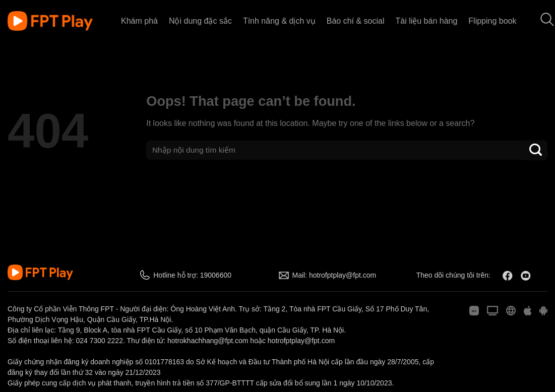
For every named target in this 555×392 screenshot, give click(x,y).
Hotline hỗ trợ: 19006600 (192, 275)
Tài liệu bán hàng (426, 21)
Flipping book (492, 21)
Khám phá (139, 21)
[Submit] (536, 150)
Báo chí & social (356, 21)
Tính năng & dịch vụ (279, 21)
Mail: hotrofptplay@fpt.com (334, 275)
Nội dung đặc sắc (200, 21)
